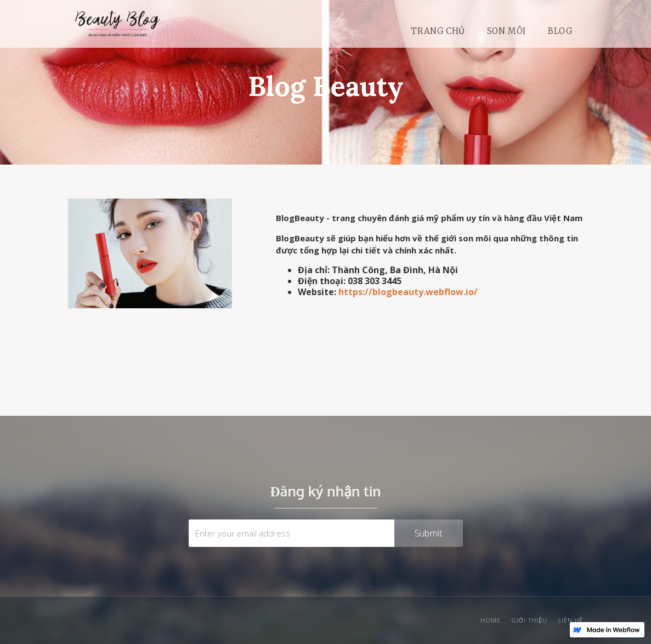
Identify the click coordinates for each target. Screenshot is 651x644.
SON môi (506, 31)
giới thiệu (530, 620)
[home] (117, 31)
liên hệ (571, 620)
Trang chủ (438, 31)
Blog (560, 31)
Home (490, 620)
